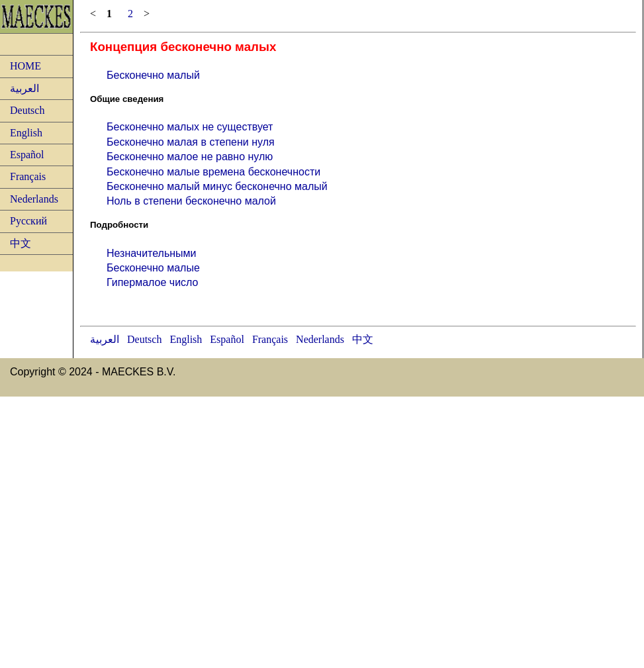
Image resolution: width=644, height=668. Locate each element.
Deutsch (27, 110)
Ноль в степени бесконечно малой (191, 201)
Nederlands (34, 199)
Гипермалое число (153, 282)
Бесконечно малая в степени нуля (191, 142)
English (26, 133)
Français (28, 176)
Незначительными (152, 253)
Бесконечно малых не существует (190, 127)
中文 (21, 243)
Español (27, 155)
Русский (28, 221)
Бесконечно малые (153, 268)
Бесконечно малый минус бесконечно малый (217, 186)
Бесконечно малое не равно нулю (190, 157)
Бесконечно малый (153, 75)
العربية (24, 88)
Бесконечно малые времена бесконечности (213, 172)
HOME (25, 66)
